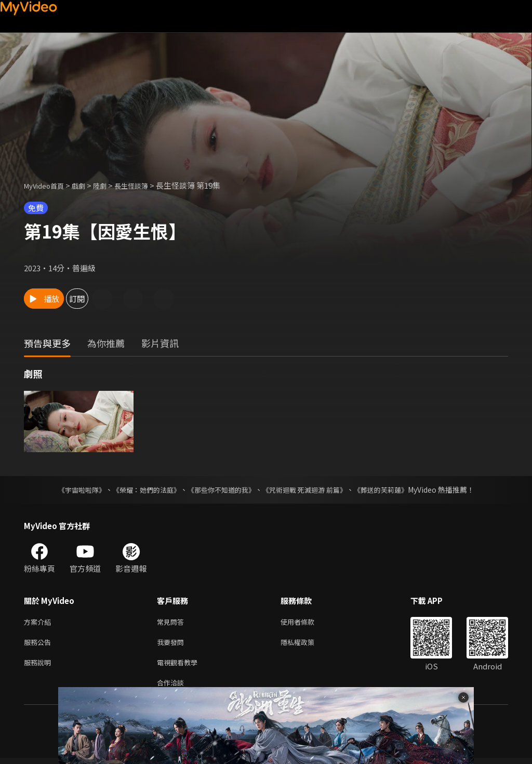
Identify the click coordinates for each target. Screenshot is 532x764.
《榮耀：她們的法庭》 (140, 490)
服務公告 (39, 644)
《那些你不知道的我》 (220, 490)
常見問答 (172, 622)
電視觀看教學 (180, 666)
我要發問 (172, 644)
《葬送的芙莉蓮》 (391, 490)
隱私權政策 (306, 644)
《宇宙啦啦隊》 (71, 490)
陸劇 (110, 185)
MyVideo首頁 (48, 185)
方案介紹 (39, 622)
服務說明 (39, 666)
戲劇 (87, 185)
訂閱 (112, 299)
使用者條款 (306, 622)
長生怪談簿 (145, 185)
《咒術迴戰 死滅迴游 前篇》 (309, 490)
